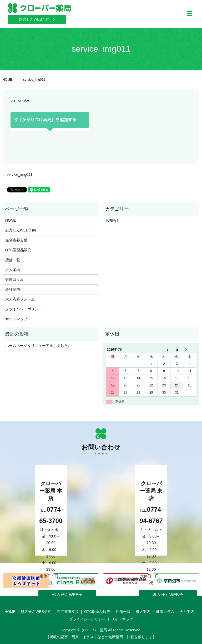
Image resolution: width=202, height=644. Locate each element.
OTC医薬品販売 (18, 250)
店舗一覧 (13, 260)
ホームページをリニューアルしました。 (38, 346)
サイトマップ (16, 319)
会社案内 (13, 289)
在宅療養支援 (16, 240)
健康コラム (14, 279)
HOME (7, 80)
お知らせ (113, 220)
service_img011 (19, 175)
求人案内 (13, 270)
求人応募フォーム (20, 299)
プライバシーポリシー (24, 309)
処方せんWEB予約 (21, 230)
